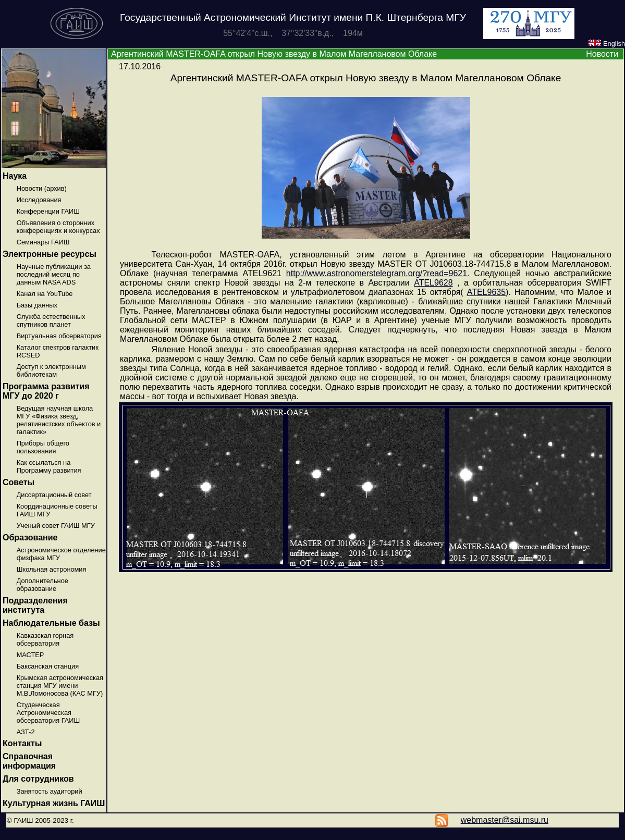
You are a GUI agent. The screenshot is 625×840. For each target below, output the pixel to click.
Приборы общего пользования (43, 447)
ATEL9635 (486, 292)
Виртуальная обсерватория (59, 336)
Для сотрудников (38, 779)
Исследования (39, 200)
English (607, 44)
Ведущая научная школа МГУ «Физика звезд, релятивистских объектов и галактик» (59, 420)
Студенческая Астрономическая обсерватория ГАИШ (48, 713)
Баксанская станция (48, 666)
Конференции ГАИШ (48, 211)
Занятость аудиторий (50, 791)
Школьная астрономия (52, 569)
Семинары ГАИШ (43, 242)
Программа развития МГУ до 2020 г (46, 391)
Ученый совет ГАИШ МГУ (56, 526)
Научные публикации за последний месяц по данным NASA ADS (54, 274)
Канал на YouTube (45, 294)
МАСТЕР (30, 655)
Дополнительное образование (42, 585)
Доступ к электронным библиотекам (51, 370)
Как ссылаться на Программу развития (49, 466)
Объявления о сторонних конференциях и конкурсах (58, 227)
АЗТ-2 (26, 732)
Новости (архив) (42, 188)
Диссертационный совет (54, 495)
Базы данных (37, 305)
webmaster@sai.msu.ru (505, 820)
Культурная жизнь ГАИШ (54, 803)
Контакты (22, 743)
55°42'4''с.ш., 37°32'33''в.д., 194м (293, 33)
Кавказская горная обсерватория (45, 639)
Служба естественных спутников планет (51, 320)
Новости (602, 54)
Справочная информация (29, 761)
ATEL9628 (433, 283)
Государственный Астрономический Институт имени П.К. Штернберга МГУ (293, 17)
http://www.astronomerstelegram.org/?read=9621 (377, 273)
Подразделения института (35, 605)
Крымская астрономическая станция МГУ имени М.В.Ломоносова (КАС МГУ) (60, 685)
